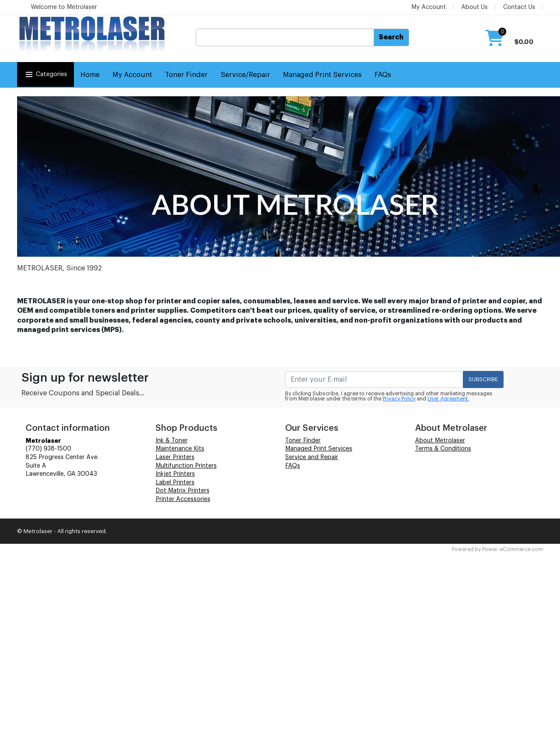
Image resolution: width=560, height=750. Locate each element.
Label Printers (175, 483)
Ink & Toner (172, 441)
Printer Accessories (183, 499)
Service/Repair (245, 75)
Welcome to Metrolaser (64, 7)
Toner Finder (186, 75)
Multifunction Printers (186, 466)
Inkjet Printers (175, 474)
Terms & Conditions (443, 449)
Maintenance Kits (180, 449)
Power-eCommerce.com (513, 549)
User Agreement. (448, 399)
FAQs (383, 75)
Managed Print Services (322, 75)
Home (90, 75)
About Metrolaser (440, 441)
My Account (429, 7)
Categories (46, 74)
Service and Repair (312, 457)
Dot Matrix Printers (183, 491)
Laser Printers (175, 457)
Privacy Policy (399, 399)
